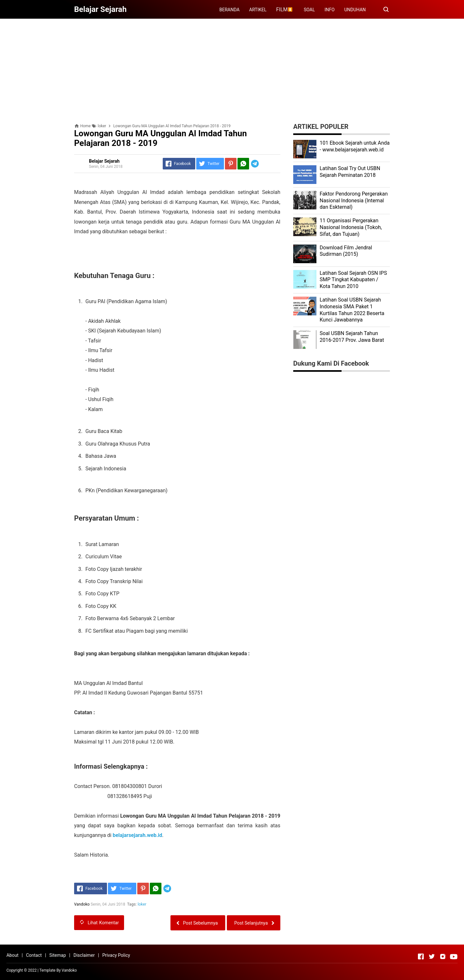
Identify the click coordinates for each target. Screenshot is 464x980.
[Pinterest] (231, 164)
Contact (34, 955)
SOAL (309, 10)
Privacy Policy (116, 955)
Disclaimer (84, 955)
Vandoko (69, 970)
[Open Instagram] (443, 956)
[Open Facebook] (421, 956)
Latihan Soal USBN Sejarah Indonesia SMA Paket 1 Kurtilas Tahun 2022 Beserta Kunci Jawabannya (352, 310)
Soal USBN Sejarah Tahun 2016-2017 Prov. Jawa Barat (352, 337)
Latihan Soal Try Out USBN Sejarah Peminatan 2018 (350, 172)
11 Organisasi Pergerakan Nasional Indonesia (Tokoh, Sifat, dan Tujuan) (351, 227)
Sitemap (58, 955)
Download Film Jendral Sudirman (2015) (346, 251)
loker (142, 904)
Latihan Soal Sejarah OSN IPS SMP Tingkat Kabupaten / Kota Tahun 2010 (353, 280)
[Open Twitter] (432, 956)
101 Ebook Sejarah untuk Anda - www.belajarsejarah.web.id (355, 146)
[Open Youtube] (454, 956)
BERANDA (230, 10)
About (12, 955)
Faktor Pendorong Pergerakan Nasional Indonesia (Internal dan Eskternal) (354, 201)
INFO (329, 10)
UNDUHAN (355, 10)
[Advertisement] (232, 69)
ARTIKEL (258, 10)
